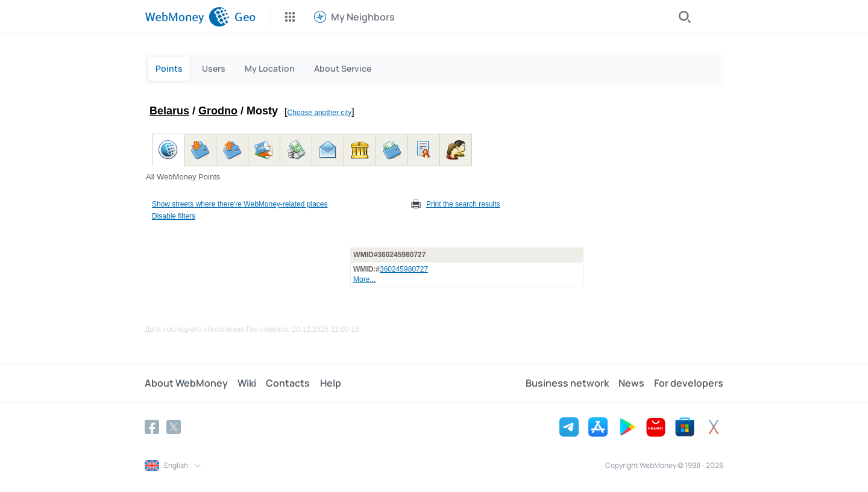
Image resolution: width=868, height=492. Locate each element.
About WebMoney (186, 383)
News (631, 383)
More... (364, 279)
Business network (567, 383)
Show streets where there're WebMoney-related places (240, 204)
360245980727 (404, 269)
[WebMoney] (187, 17)
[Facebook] (152, 427)
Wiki (247, 383)
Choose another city (320, 113)
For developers (689, 383)
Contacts (288, 383)
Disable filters (174, 216)
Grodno (218, 111)
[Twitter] (174, 427)
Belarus (169, 111)
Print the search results (463, 204)
